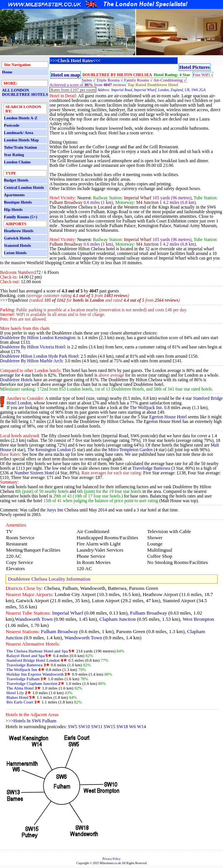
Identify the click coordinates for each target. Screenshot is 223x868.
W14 (141, 727)
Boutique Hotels (18, 202)
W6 (132, 727)
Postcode (12, 125)
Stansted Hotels (17, 245)
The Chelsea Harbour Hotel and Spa (37, 651)
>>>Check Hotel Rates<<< (75, 61)
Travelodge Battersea (152, 468)
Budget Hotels (16, 180)
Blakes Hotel (17, 697)
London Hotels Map (21, 140)
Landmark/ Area (19, 133)
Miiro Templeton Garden (130, 450)
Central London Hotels (24, 188)
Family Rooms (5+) (20, 217)
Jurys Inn (55, 510)
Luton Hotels (15, 253)
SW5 (73, 727)
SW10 (84, 727)
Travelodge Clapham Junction (32, 683)
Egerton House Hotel (168, 417)
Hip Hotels (13, 210)
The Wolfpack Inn (146, 408)
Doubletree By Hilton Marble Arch (31, 361)
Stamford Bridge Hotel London (33, 660)
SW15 (109, 727)
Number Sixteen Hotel (34, 473)
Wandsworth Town (34, 619)
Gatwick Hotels (17, 238)
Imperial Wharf (68, 613)
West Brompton (198, 619)
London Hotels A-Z (21, 118)
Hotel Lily (15, 693)
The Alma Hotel (20, 688)
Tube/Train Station (20, 147)
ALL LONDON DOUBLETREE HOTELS (25, 92)
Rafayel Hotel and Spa (25, 656)
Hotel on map (66, 75)
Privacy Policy (111, 859)
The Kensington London (49, 450)
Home (7, 72)
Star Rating (14, 155)
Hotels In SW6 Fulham (35, 721)
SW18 (123, 727)
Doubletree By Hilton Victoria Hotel (32, 347)
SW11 (97, 727)
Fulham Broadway (148, 613)
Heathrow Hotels (19, 231)
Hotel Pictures (195, 67)
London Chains (17, 162)
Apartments (14, 195)
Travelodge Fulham (23, 679)
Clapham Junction (117, 619)
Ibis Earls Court (20, 702)
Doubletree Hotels (16, 380)
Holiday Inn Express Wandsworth (35, 674)
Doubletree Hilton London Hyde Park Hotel (39, 356)
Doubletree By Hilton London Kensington (37, 338)
